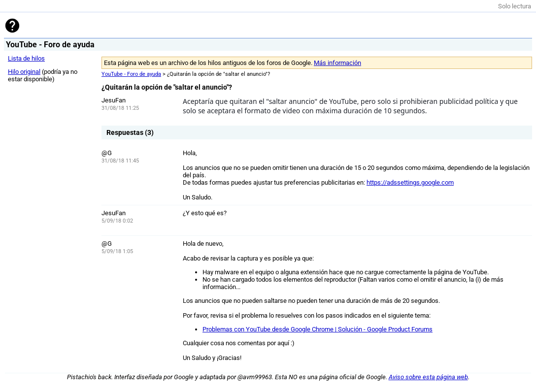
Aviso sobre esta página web (428, 377)
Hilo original (24, 72)
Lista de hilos (26, 58)
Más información (337, 63)
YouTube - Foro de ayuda (131, 74)
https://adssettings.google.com (410, 182)
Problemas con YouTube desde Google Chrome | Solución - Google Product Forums (318, 329)
